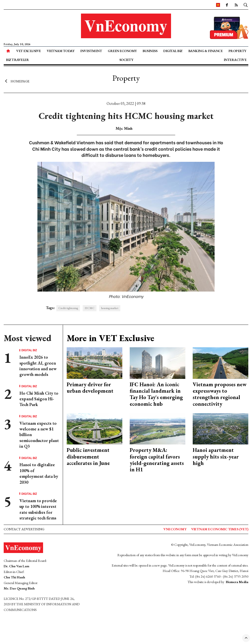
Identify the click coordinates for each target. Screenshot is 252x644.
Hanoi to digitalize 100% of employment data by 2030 (39, 473)
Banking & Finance (205, 51)
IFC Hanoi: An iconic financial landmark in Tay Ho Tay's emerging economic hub (156, 394)
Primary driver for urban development (90, 388)
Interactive (235, 60)
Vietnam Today (61, 51)
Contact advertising (24, 529)
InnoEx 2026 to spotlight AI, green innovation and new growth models (38, 366)
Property (237, 51)
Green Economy (122, 51)
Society (126, 60)
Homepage (17, 81)
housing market (110, 308)
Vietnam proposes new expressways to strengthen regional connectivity (220, 394)
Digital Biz (173, 51)
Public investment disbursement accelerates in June (88, 457)
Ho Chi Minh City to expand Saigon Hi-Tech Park (39, 399)
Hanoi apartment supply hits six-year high (216, 457)
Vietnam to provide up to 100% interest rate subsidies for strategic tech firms (38, 509)
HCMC (90, 308)
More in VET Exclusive (110, 338)
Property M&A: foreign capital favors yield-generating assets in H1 (157, 460)
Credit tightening (68, 308)
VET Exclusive (29, 51)
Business (150, 51)
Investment (91, 51)
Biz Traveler (17, 60)
